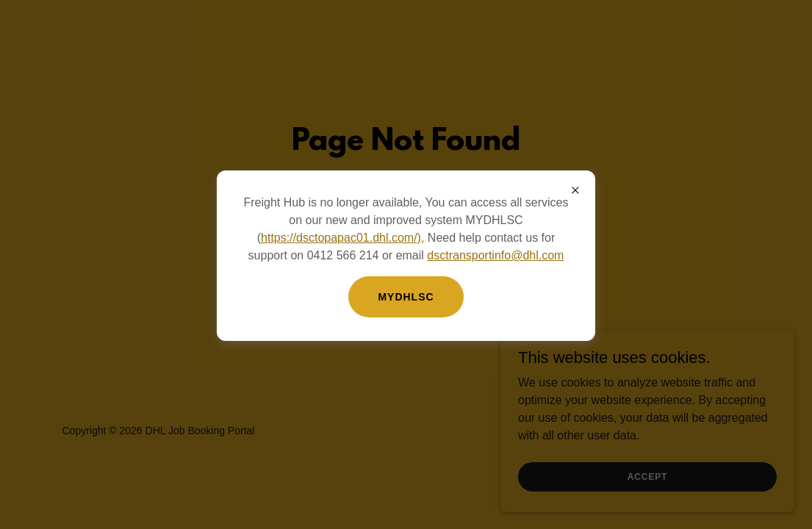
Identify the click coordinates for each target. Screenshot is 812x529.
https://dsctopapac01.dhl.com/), (342, 238)
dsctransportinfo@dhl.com (495, 255)
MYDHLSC (406, 297)
